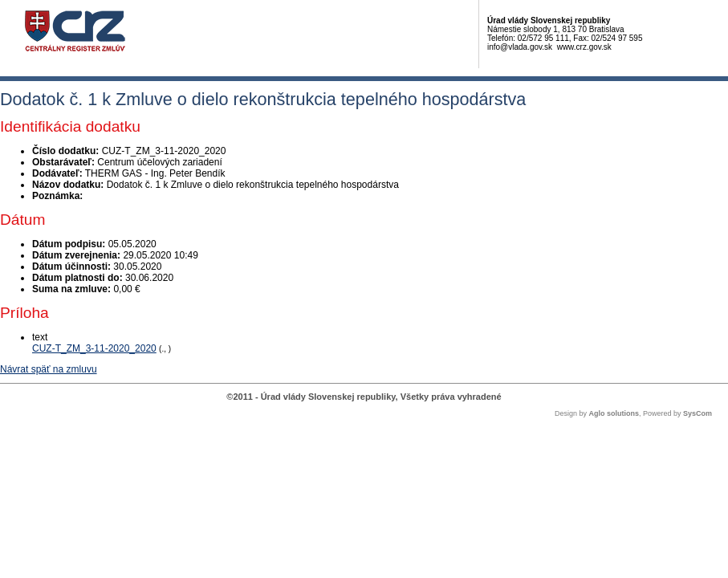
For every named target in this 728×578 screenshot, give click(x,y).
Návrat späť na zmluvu (49, 369)
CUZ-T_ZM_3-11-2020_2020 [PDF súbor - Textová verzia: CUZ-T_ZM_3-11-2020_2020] (94, 348)
